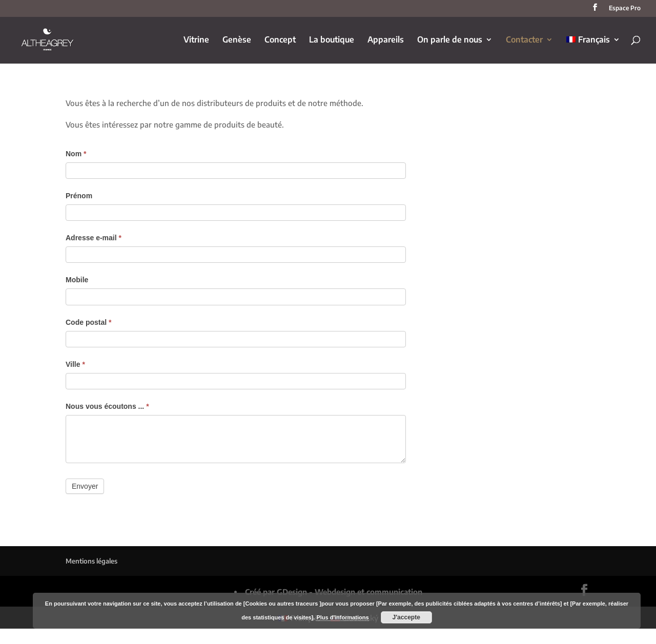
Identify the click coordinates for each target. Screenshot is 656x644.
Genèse (237, 40)
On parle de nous (450, 40)
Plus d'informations (342, 617)
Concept (280, 40)
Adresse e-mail (94, 238)
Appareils (386, 40)
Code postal (88, 322)
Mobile (77, 280)
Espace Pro (625, 8)
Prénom (79, 196)
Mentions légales (91, 561)
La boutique (332, 40)
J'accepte (406, 617)
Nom (76, 154)
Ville (75, 364)
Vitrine (196, 40)
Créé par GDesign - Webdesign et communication (334, 592)
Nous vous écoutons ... (107, 406)
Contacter (524, 40)
